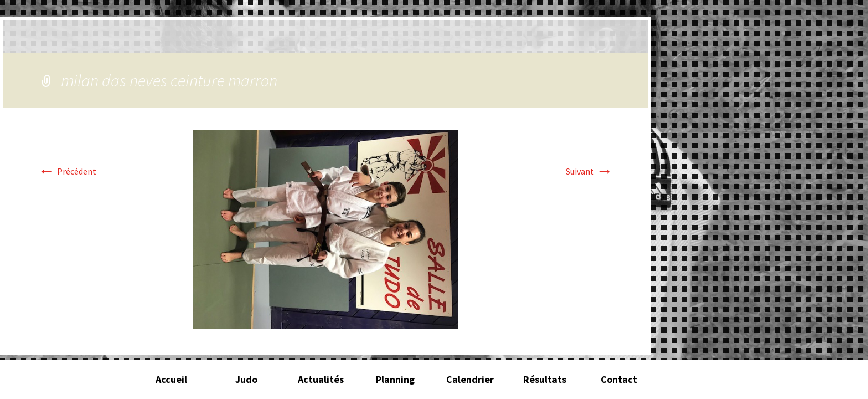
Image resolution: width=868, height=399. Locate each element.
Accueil (171, 379)
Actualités (321, 379)
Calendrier (470, 379)
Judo (246, 379)
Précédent (67, 171)
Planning (395, 379)
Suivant (590, 171)
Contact (619, 379)
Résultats (545, 379)
